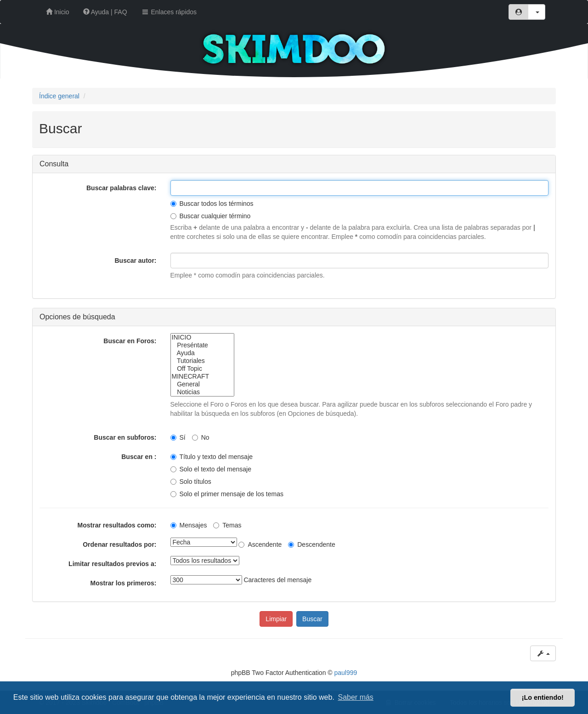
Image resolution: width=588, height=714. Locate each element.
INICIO (203, 337)
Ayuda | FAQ (105, 12)
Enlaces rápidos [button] (169, 12)
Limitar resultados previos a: (112, 564)
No (201, 437)
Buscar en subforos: (125, 437)
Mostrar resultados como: (117, 525)
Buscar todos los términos (212, 204)
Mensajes (189, 525)
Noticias (203, 392)
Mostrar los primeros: (124, 583)
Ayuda (203, 353)
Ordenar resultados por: (119, 544)
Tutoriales (203, 361)
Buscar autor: (135, 261)
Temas (227, 525)
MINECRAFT (203, 377)
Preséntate (203, 345)
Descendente (312, 544)
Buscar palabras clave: (122, 188)
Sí (178, 437)
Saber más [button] (356, 697)
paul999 (346, 673)
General (203, 384)
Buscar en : (139, 457)
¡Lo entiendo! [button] (543, 697)
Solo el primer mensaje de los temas (227, 494)
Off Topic (203, 369)
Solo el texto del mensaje (211, 469)
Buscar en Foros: (130, 341)
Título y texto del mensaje (212, 457)
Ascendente (260, 544)
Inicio (58, 12)
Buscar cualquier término (211, 216)
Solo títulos (191, 482)
